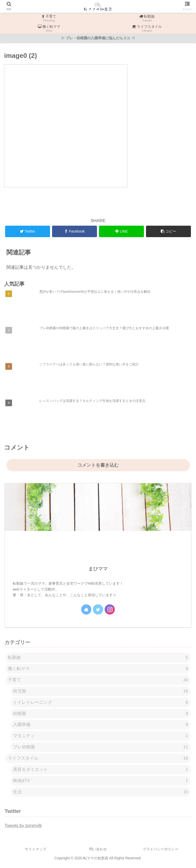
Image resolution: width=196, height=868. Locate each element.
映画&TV (100, 783)
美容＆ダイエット (100, 771)
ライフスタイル (98, 760)
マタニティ (100, 737)
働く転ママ (98, 669)
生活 (100, 794)
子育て (98, 680)
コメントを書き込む (98, 465)
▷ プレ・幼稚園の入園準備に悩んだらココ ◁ (98, 38)
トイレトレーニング (100, 703)
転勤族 (98, 658)
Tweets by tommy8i (23, 828)
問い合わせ (98, 852)
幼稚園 (100, 715)
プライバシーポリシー (161, 852)
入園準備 (100, 726)
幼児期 (100, 692)
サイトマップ (35, 852)
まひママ (98, 569)
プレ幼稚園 (100, 749)
